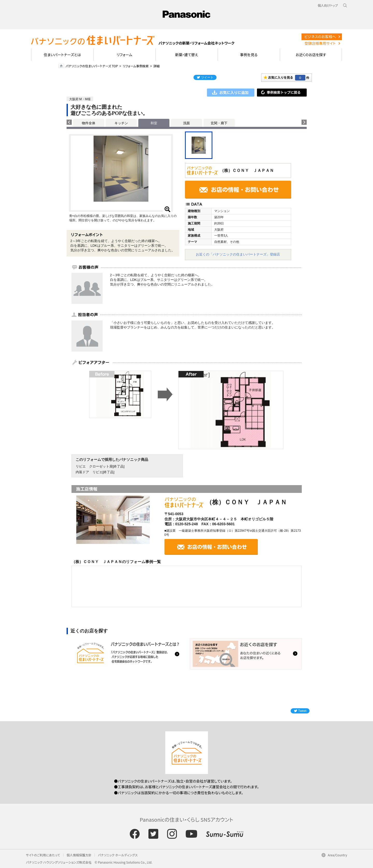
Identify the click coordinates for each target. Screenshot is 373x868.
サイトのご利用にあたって (43, 855)
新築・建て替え (187, 55)
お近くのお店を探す (311, 55)
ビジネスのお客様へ (320, 37)
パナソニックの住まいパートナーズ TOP (92, 66)
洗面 (187, 123)
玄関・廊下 (219, 123)
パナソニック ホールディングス (118, 855)
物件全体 (89, 123)
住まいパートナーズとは (62, 55)
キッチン (121, 123)
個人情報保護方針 (79, 855)
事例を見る (249, 55)
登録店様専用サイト (320, 43)
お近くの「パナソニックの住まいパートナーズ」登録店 (238, 254)
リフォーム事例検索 (136, 66)
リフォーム (124, 55)
